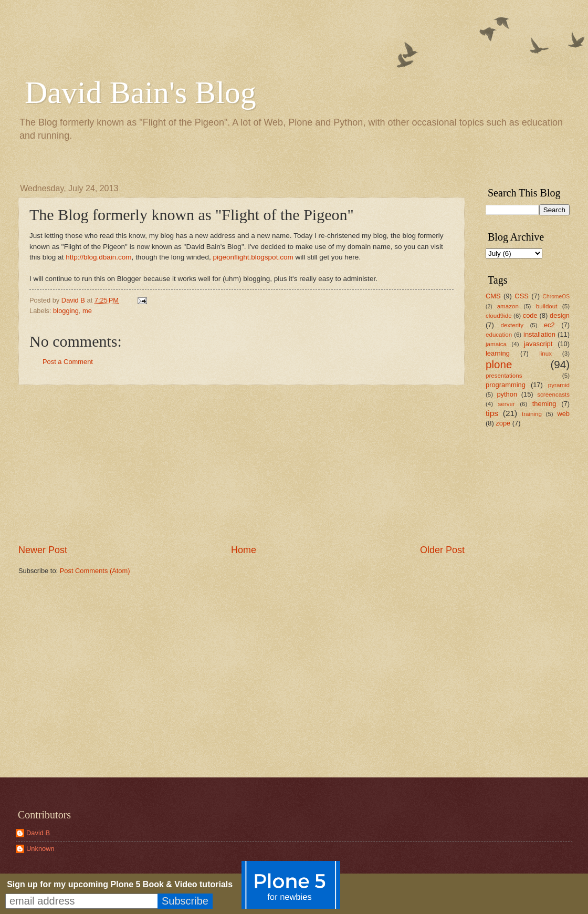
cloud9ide (499, 316)
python (507, 394)
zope (503, 423)
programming (506, 385)
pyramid (559, 385)
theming (544, 404)
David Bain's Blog (140, 92)
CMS (493, 296)
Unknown (40, 849)
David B (38, 833)
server (507, 404)
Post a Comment (68, 362)
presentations (504, 376)
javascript (538, 344)
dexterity (512, 325)
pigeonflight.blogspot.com (253, 257)
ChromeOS (556, 297)
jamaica (496, 344)
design (560, 315)
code (530, 315)
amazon (508, 306)
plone (499, 364)
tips (492, 413)
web (563, 414)
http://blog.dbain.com (98, 257)
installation (539, 334)
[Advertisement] (241, 464)
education (499, 335)
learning (498, 353)
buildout (547, 306)
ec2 (549, 325)
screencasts (553, 394)
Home (244, 550)
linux (545, 354)
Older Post (442, 550)
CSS (521, 296)
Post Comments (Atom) (95, 571)
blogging (66, 311)
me (87, 311)
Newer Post (43, 550)
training (532, 414)
